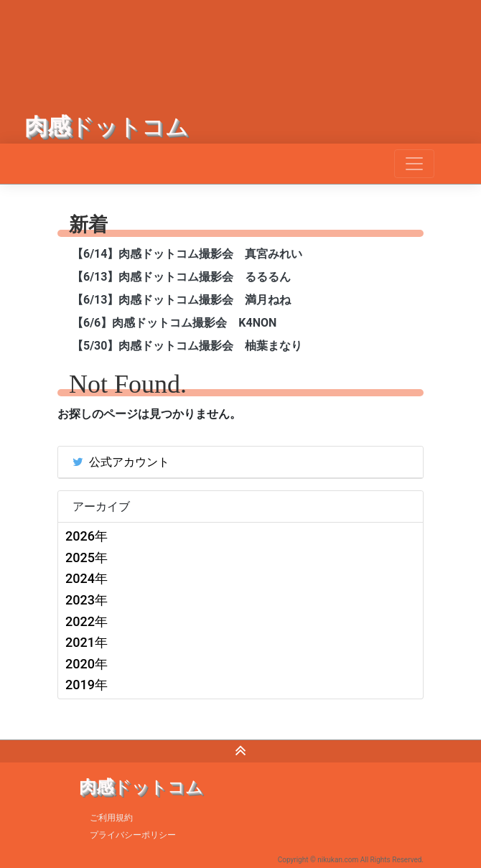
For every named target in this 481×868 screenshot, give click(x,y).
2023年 (87, 600)
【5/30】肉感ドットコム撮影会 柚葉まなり (187, 346)
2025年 (87, 557)
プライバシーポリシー (133, 835)
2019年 (87, 685)
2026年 (87, 536)
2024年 (87, 578)
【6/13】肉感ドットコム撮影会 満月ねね (181, 300)
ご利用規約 (111, 818)
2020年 (87, 664)
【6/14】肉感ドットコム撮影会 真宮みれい (187, 254)
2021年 (87, 642)
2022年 (87, 621)
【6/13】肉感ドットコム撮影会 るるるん (181, 277)
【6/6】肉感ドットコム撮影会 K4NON (174, 323)
